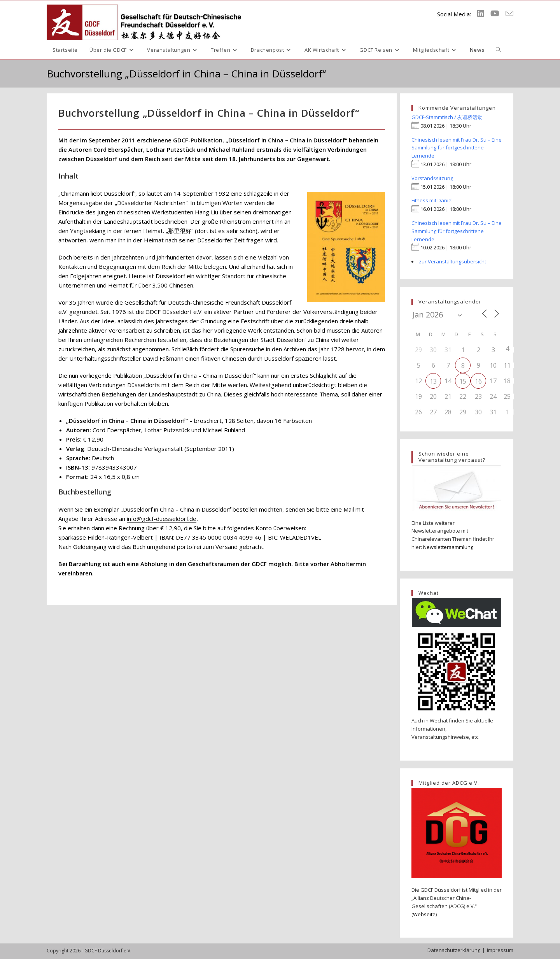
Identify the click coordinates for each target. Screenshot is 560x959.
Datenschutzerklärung (454, 950)
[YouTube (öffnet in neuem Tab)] (495, 14)
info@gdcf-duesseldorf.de (162, 519)
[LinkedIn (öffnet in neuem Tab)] (481, 14)
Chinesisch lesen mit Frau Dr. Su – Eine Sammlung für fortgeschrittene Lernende (457, 148)
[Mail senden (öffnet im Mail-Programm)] (509, 14)
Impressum (500, 950)
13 (433, 381)
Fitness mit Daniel (432, 200)
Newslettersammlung (448, 547)
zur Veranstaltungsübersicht (452, 261)
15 (463, 381)
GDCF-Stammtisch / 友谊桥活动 (447, 117)
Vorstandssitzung (432, 178)
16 (478, 381)
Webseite (424, 914)
